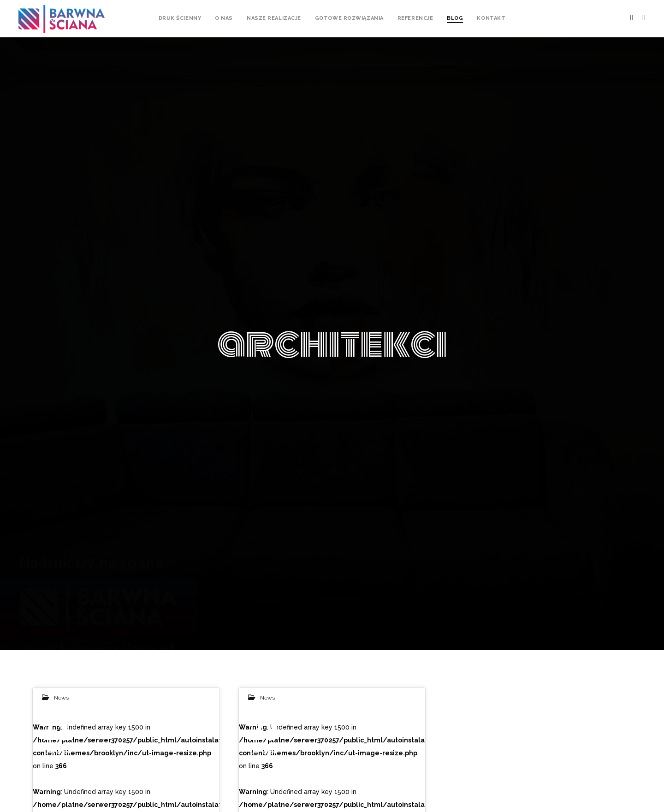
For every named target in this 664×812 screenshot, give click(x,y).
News (61, 698)
